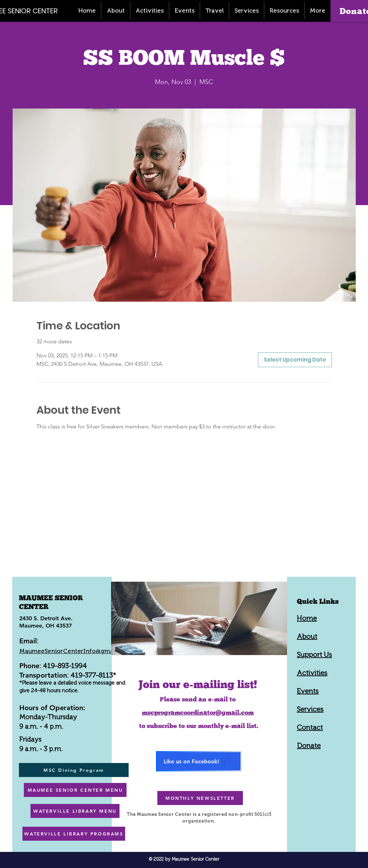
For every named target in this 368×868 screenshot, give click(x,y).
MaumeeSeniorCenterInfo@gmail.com (75, 651)
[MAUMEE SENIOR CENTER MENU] (75, 790)
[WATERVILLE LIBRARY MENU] (75, 811)
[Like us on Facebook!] (199, 761)
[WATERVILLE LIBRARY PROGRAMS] (74, 834)
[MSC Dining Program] (74, 770)
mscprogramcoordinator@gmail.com (198, 712)
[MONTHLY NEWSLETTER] (200, 798)
